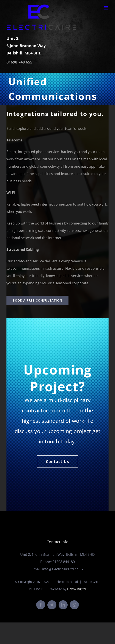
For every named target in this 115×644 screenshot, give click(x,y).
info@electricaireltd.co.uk (63, 569)
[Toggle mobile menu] (106, 8)
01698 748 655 (19, 62)
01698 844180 (64, 562)
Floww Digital (77, 589)
